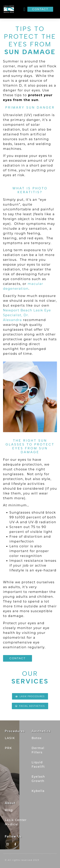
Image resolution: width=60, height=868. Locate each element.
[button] (24, 9)
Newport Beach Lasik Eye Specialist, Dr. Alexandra (27, 315)
